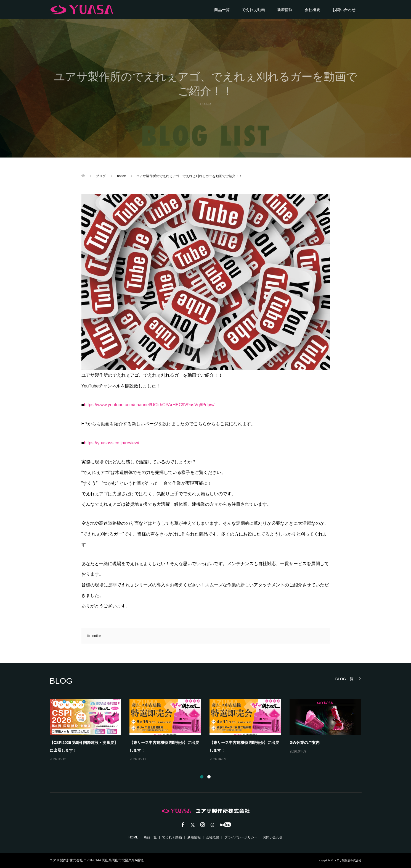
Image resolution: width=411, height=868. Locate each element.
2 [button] (209, 777)
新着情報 (285, 10)
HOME (133, 837)
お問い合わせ (344, 10)
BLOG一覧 (345, 679)
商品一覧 (222, 10)
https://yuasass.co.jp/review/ (112, 443)
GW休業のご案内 (304, 743)
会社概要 (312, 10)
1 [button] (202, 777)
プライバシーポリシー (241, 837)
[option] (210, 731)
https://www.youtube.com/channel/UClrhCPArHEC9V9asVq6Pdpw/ (149, 405)
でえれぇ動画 (253, 10)
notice (205, 104)
